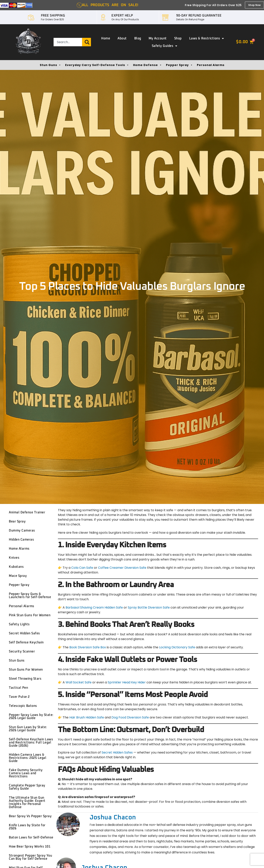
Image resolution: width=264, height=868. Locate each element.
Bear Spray (17, 521)
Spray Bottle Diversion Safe (149, 607)
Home (106, 38)
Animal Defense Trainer (27, 512)
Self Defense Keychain (26, 642)
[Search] (87, 42)
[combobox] (68, 42)
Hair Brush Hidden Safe (87, 717)
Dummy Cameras (22, 531)
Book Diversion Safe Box (88, 647)
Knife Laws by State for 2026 (27, 827)
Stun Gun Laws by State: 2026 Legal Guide (28, 729)
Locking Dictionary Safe (177, 647)
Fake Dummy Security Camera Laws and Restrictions (26, 773)
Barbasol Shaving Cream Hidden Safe (94, 607)
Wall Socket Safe (79, 682)
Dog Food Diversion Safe (130, 717)
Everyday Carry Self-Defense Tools (97, 65)
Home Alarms (19, 549)
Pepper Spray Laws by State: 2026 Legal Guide (31, 717)
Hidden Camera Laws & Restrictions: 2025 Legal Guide (28, 758)
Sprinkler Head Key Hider (127, 682)
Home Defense (148, 65)
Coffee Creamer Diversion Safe (122, 568)
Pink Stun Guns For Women (30, 615)
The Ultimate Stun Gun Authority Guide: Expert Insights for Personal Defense (27, 802)
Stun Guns (50, 65)
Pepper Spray (179, 65)
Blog (138, 38)
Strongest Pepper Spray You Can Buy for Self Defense (30, 857)
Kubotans (16, 567)
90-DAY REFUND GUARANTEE (199, 16)
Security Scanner (22, 651)
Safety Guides (165, 46)
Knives (14, 558)
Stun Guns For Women (26, 670)
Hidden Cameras (21, 540)
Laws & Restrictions (207, 38)
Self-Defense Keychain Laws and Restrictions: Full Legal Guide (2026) (31, 743)
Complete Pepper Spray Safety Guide (27, 787)
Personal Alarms (211, 65)
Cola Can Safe (82, 568)
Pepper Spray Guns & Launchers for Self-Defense (30, 596)
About (122, 38)
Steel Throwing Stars (25, 679)
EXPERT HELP (122, 16)
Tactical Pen (18, 688)
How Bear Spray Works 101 (30, 847)
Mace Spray (18, 576)
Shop (178, 38)
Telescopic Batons (23, 706)
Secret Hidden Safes (24, 633)
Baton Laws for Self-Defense (31, 837)
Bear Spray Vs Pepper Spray (30, 816)
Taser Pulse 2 (19, 697)
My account (158, 38)
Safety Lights (19, 624)
